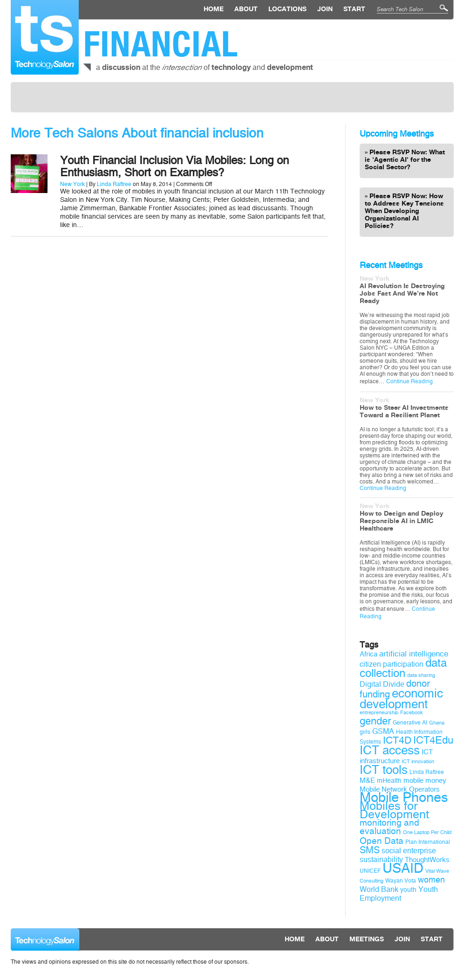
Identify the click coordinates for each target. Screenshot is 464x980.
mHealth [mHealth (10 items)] (389, 781)
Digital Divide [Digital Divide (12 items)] (382, 684)
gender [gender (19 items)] (375, 721)
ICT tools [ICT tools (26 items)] (384, 770)
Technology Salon (45, 37)
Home (214, 9)
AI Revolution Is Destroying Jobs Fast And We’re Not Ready (402, 294)
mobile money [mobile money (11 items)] (425, 780)
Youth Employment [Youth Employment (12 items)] (399, 894)
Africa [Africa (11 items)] (368, 654)
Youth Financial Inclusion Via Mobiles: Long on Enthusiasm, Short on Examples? (174, 166)
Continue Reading (409, 381)
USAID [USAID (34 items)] (403, 868)
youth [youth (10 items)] (408, 890)
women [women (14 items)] (431, 880)
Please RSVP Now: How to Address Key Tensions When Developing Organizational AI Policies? (404, 211)
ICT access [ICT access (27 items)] (390, 750)
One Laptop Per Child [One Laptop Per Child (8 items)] (427, 832)
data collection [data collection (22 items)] (403, 668)
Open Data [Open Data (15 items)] (382, 841)
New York (72, 184)
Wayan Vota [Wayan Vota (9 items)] (401, 881)
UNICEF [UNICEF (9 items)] (370, 871)
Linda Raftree (114, 184)
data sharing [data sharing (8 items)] (421, 675)
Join (325, 9)
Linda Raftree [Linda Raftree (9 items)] (427, 772)
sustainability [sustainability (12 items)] (381, 859)
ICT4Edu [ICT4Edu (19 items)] (433, 740)
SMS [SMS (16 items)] (370, 850)
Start (354, 9)
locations (287, 9)
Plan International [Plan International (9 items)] (428, 842)
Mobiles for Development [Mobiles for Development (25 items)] (394, 810)
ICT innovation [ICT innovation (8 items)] (418, 762)
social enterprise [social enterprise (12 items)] (409, 851)
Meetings (367, 939)
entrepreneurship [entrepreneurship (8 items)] (379, 713)
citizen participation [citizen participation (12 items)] (392, 664)
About (246, 9)
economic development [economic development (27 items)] (401, 699)
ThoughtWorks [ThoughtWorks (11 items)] (427, 860)
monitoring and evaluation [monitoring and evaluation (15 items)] (389, 827)
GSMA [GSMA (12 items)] (383, 731)
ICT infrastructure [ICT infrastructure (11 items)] (396, 756)
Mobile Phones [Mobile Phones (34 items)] (404, 797)
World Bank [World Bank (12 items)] (379, 889)
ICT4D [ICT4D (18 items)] (397, 740)
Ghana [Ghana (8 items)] (437, 723)
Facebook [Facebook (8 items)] (412, 713)
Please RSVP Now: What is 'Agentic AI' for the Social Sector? (405, 160)
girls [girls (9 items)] (365, 732)
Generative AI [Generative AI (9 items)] (410, 723)
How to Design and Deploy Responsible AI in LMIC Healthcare (401, 521)
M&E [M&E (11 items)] (367, 780)
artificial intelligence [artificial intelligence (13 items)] (414, 654)
